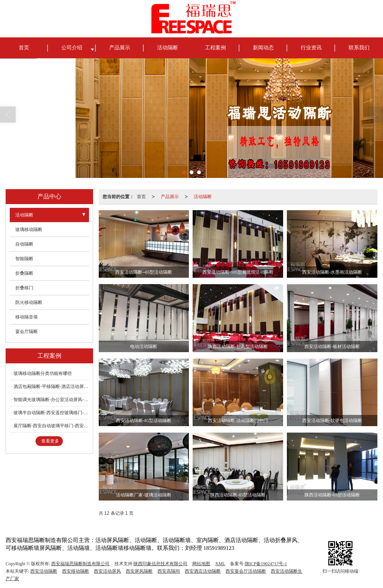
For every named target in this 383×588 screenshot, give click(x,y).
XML (220, 564)
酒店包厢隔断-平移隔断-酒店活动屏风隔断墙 (51, 387)
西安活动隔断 (44, 571)
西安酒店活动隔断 (203, 571)
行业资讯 (311, 48)
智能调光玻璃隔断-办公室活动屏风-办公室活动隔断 (51, 400)
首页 (24, 48)
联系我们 (359, 48)
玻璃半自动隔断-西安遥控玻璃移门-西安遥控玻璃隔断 (51, 413)
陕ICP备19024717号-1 (266, 564)
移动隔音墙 (27, 317)
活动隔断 (168, 48)
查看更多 (50, 441)
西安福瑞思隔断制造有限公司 (80, 564)
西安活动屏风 (107, 571)
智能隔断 (24, 259)
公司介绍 (72, 48)
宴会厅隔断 (27, 332)
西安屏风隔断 (139, 571)
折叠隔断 (24, 273)
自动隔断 (24, 244)
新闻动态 (263, 48)
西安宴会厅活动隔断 (246, 571)
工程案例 (215, 48)
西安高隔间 (169, 571)
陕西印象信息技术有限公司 (160, 564)
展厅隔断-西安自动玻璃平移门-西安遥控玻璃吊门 (51, 426)
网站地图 (201, 564)
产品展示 (120, 48)
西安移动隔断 (76, 571)
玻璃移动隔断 (29, 230)
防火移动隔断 (29, 302)
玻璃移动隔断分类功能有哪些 (43, 373)
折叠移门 (24, 288)
